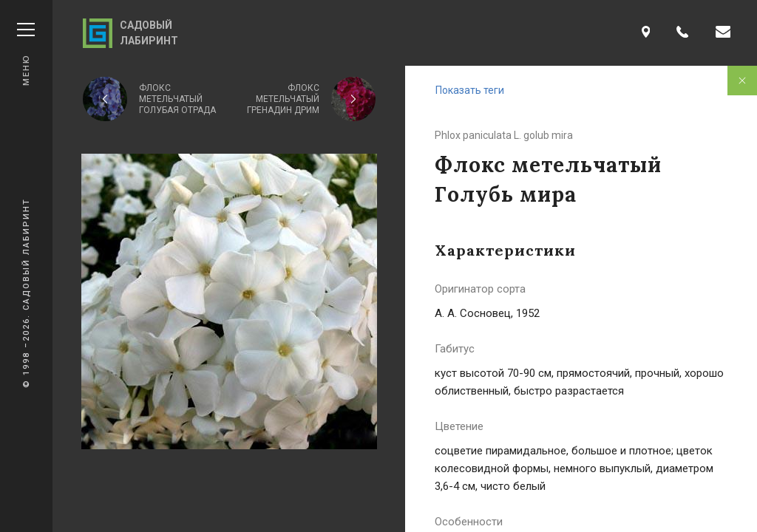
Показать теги (470, 90)
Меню (26, 54)
